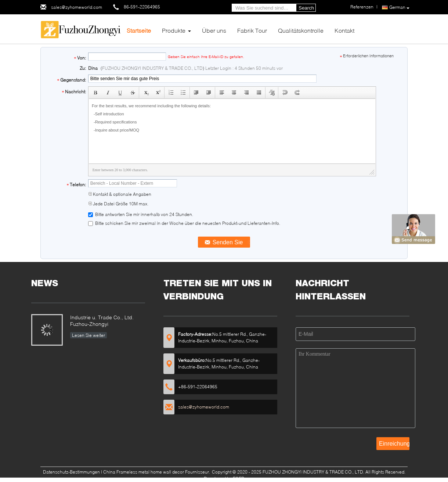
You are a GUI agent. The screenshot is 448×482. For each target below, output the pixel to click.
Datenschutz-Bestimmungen (71, 472)
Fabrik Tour (252, 30)
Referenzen (362, 7)
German (399, 8)
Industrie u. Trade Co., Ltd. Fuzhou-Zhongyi (102, 321)
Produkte (174, 30)
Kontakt (344, 30)
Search (306, 8)
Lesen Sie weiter (88, 335)
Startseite (139, 30)
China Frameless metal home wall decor (144, 472)
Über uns (214, 30)
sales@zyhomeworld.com (77, 7)
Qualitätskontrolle (301, 30)
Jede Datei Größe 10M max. (118, 204)
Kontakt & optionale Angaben (120, 194)
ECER (239, 479)
